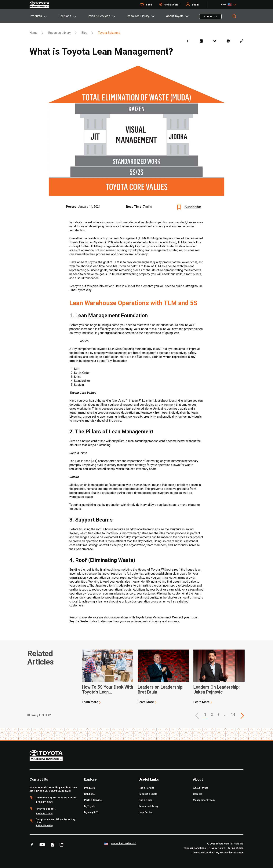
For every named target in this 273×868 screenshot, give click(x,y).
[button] (197, 716)
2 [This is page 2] (212, 714)
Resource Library (138, 16)
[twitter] (215, 41)
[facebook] (188, 41)
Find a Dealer (172, 5)
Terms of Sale (236, 848)
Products (36, 16)
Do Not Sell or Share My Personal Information (218, 853)
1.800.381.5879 (44, 802)
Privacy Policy (217, 848)
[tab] (44, 16)
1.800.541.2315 (44, 813)
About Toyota (175, 16)
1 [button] (205, 714)
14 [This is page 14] (233, 714)
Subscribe (193, 207)
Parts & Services (99, 16)
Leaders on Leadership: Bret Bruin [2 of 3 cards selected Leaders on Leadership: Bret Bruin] (161, 690)
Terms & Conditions (195, 848)
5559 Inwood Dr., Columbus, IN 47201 (50, 791)
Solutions (65, 16)
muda (120, 586)
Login (195, 5)
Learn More (90, 702)
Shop (149, 5)
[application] (107, 677)
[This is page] (242, 716)
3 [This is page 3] (218, 714)
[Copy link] (242, 41)
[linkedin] (201, 41)
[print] (228, 41)
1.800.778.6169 (44, 825)
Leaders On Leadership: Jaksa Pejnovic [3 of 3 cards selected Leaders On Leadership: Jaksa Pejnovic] (217, 690)
